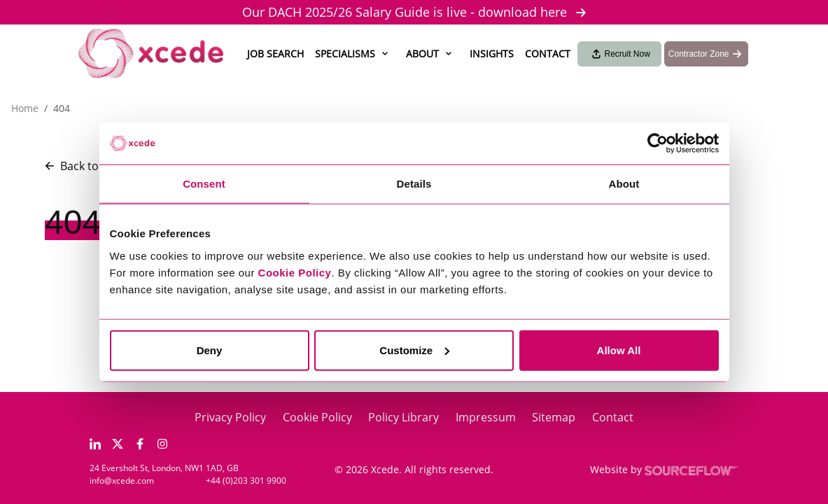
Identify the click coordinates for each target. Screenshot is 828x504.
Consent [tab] (204, 184)
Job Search (275, 54)
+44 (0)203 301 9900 (246, 481)
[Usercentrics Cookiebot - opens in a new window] (658, 143)
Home (25, 108)
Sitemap (554, 417)
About (422, 54)
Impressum (486, 417)
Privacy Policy (230, 417)
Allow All (619, 350)
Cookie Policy (317, 417)
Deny (210, 350)
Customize (414, 350)
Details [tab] (414, 184)
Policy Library (404, 417)
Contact (548, 54)
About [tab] (624, 184)
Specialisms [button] (345, 54)
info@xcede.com (122, 481)
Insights (492, 54)
